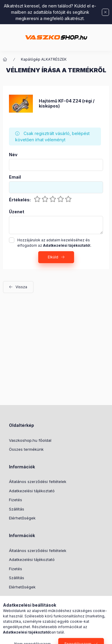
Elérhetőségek (22, 518)
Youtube (47, 602)
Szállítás (17, 509)
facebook (23, 602)
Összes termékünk (26, 449)
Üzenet (17, 212)
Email (15, 177)
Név (13, 155)
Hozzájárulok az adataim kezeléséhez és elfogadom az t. (54, 243)
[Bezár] (105, 12)
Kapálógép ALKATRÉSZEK (44, 59)
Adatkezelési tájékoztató (32, 491)
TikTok (11, 602)
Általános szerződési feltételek (38, 482)
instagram (35, 602)
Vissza (21, 287)
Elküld (53, 257)
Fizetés (16, 500)
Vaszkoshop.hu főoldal (30, 440)
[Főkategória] (5, 59)
